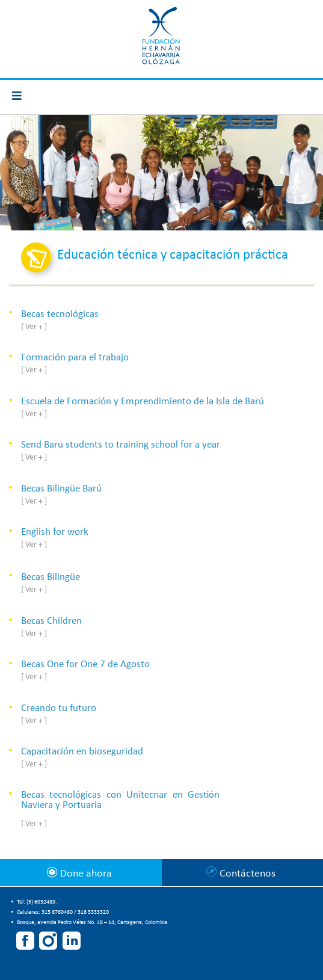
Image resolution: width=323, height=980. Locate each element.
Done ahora (85, 874)
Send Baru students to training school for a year (121, 445)
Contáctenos (248, 874)
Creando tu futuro (59, 708)
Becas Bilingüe (51, 577)
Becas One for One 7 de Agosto (85, 664)
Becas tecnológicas (60, 314)
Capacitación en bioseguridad (82, 752)
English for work (55, 532)
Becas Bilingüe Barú (61, 489)
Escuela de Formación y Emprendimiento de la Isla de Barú (143, 402)
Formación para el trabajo (75, 358)
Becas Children (51, 621)
